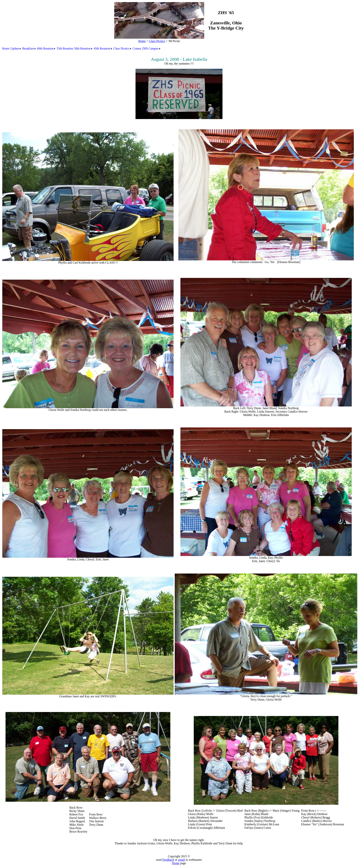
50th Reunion (82, 48)
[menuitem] (6, 49)
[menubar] (81, 49)
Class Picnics (157, 41)
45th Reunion (102, 48)
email (182, 860)
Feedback (168, 860)
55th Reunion (65, 48)
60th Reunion (45, 48)
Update (15, 48)
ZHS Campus (150, 48)
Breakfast (28, 48)
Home (142, 41)
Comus (137, 48)
